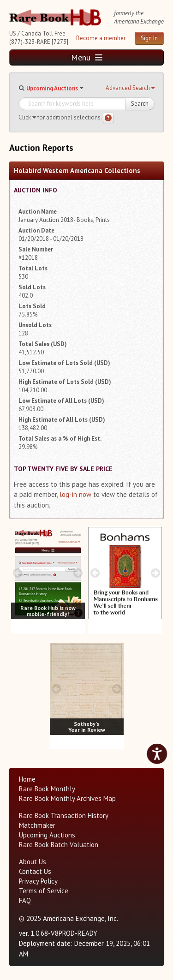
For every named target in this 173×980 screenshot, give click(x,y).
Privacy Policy (38, 881)
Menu (87, 57)
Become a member (101, 38)
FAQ (25, 900)
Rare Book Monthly (47, 789)
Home (27, 779)
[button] (130, 88)
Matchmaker (37, 825)
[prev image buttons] (18, 573)
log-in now (75, 494)
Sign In (149, 38)
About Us (33, 862)
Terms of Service (44, 891)
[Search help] (108, 118)
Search (140, 104)
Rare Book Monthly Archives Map (67, 798)
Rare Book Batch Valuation (59, 845)
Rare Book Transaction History (64, 816)
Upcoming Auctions (52, 88)
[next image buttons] (78, 573)
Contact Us (35, 871)
